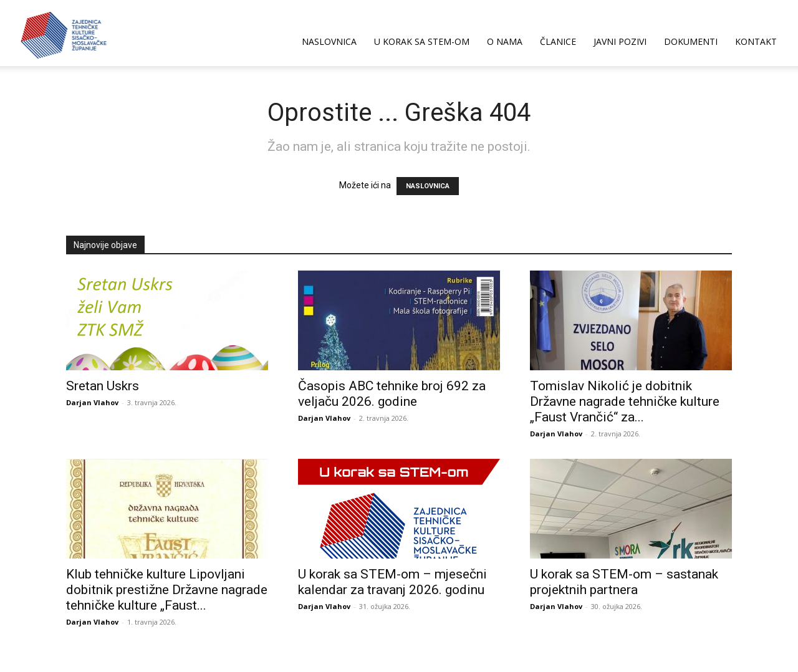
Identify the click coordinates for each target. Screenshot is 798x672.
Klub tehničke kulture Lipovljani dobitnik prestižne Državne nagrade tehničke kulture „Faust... (167, 590)
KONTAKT (756, 41)
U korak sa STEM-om (422, 41)
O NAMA (505, 41)
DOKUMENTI (691, 41)
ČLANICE (558, 41)
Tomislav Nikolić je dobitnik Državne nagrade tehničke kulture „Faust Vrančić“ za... (625, 401)
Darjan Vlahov (92, 402)
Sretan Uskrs (103, 386)
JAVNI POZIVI (620, 41)
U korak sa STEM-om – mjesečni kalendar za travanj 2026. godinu (392, 582)
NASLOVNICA (329, 41)
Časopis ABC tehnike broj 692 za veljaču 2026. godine (392, 394)
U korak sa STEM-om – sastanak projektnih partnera (624, 582)
